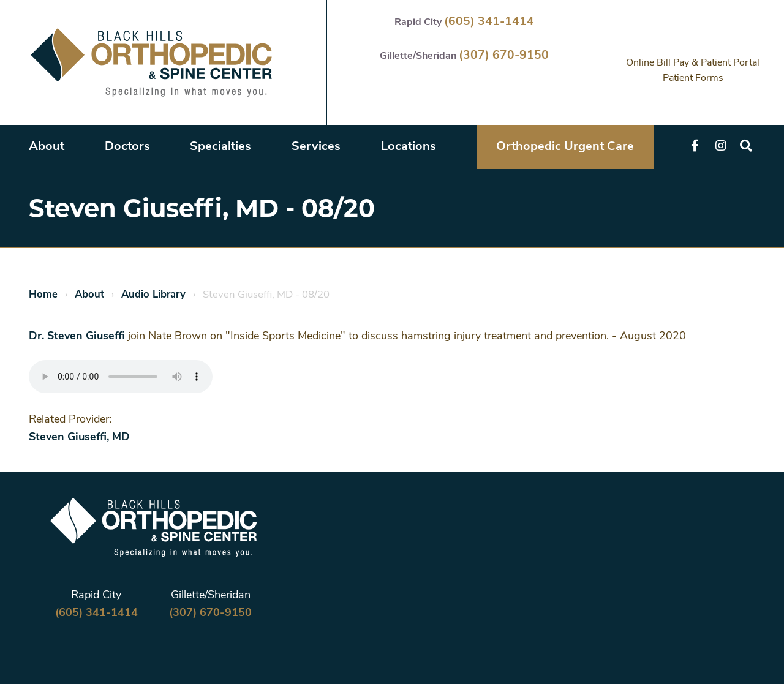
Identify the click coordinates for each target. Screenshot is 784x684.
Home (43, 295)
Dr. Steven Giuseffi (77, 336)
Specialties (221, 147)
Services (316, 147)
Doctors (127, 147)
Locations (409, 147)
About (47, 147)
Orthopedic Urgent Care (565, 147)
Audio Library (153, 295)
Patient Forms (693, 78)
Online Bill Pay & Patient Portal (693, 63)
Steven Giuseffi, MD (79, 438)
